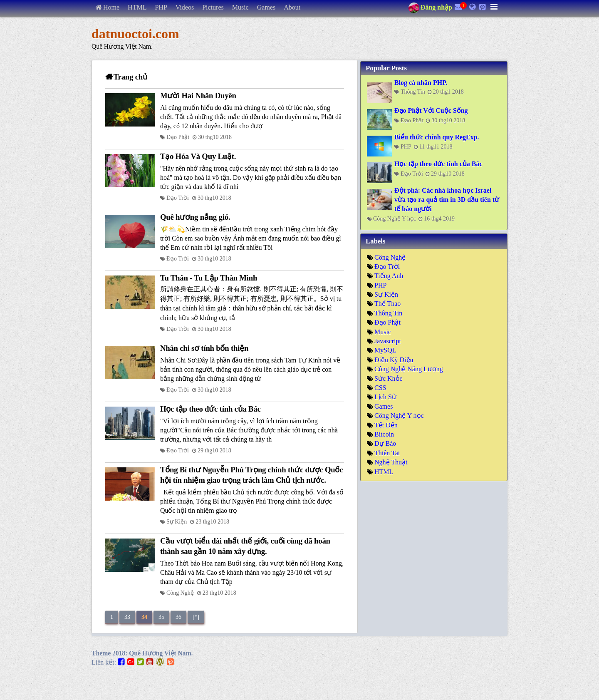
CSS (380, 388)
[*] (196, 617)
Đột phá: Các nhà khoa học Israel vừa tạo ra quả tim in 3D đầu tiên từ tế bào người (447, 200)
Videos (185, 7)
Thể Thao (387, 304)
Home (111, 7)
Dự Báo (385, 443)
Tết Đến (386, 425)
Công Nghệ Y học (395, 219)
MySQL (385, 350)
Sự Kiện (177, 522)
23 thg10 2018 (212, 522)
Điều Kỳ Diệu (394, 360)
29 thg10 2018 (214, 451)
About (292, 7)
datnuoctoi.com (135, 34)
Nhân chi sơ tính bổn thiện (204, 348)
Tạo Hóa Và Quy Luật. (198, 156)
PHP (161, 7)
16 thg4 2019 (439, 219)
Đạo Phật (178, 137)
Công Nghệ (180, 593)
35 (161, 617)
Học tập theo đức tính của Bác (210, 409)
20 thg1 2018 (448, 92)
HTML (137, 7)
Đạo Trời (178, 198)
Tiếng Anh (389, 276)
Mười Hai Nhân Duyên (198, 96)
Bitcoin (384, 434)
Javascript (388, 341)
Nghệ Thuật (391, 462)
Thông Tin (413, 92)
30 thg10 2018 (215, 137)
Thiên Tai (387, 453)
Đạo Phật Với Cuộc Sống (431, 110)
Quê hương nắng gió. (195, 217)
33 (127, 617)
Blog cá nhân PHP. (421, 83)
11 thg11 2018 (436, 147)
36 (178, 617)
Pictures (213, 7)
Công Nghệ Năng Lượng (409, 369)
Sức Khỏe (389, 379)
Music (240, 7)
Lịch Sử (385, 397)
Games (266, 7)
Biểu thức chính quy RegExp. (437, 137)
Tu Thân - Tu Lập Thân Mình (209, 278)
